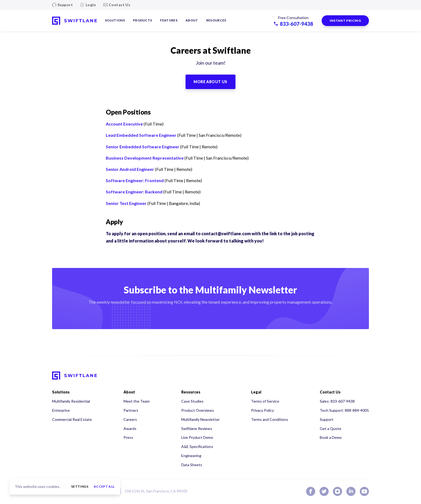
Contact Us (119, 5)
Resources (216, 20)
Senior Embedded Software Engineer (143, 147)
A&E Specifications (197, 446)
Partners (131, 410)
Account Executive (124, 124)
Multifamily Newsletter (200, 419)
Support (65, 5)
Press (128, 437)
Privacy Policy (262, 410)
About (192, 20)
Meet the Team (137, 401)
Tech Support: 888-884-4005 (344, 410)
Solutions (115, 20)
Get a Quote (331, 428)
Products (143, 20)
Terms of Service (265, 401)
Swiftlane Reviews (197, 428)
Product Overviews (198, 410)
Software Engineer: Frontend (135, 180)
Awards (130, 428)
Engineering (191, 456)
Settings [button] (80, 487)
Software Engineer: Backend (134, 192)
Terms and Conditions (270, 419)
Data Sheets (192, 465)
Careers (130, 419)
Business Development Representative (145, 158)
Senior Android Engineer (130, 169)
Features (169, 20)
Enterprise (61, 410)
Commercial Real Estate (72, 419)
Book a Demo (331, 437)
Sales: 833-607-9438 (337, 401)
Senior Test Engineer (126, 203)
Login (91, 5)
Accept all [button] (104, 487)
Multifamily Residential (71, 401)
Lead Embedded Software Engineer (141, 135)
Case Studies (192, 401)
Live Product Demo (197, 437)
